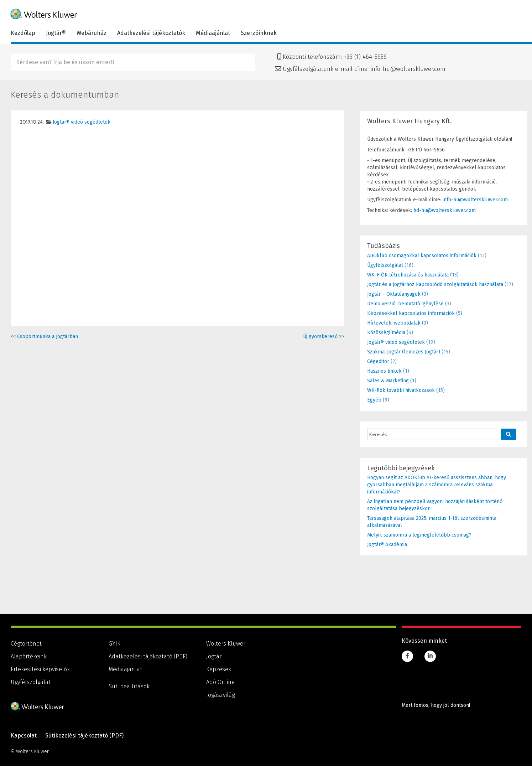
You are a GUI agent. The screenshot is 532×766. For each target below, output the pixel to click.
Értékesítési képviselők (40, 669)
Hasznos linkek (384, 371)
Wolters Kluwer (226, 644)
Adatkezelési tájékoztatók (151, 33)
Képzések (219, 669)
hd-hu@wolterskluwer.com (445, 210)
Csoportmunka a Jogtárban (44, 337)
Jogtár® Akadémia (387, 545)
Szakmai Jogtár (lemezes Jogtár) (404, 352)
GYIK (114, 644)
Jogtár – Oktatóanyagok (394, 294)
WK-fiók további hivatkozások (401, 390)
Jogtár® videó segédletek (82, 122)
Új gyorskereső (324, 337)
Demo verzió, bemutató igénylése (405, 304)
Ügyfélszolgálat (385, 265)
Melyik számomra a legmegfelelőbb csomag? (419, 535)
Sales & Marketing (388, 381)
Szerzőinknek (259, 33)
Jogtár (214, 656)
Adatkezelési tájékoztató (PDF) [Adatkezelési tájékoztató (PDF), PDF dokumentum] (148, 656)
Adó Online (220, 682)
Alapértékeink (29, 656)
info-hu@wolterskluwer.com (408, 69)
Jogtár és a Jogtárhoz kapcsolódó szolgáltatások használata (435, 284)
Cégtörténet (26, 644)
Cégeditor (378, 361)
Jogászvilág (220, 695)
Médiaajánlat (213, 33)
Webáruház (92, 33)
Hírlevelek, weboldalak (394, 323)
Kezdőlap (23, 33)
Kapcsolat (24, 736)
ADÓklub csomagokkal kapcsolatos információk (422, 256)
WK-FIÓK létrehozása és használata (408, 275)
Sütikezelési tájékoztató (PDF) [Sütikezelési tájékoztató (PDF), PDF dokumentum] (84, 736)
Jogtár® (56, 33)
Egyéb (374, 400)
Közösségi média (386, 333)
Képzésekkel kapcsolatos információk (411, 313)
